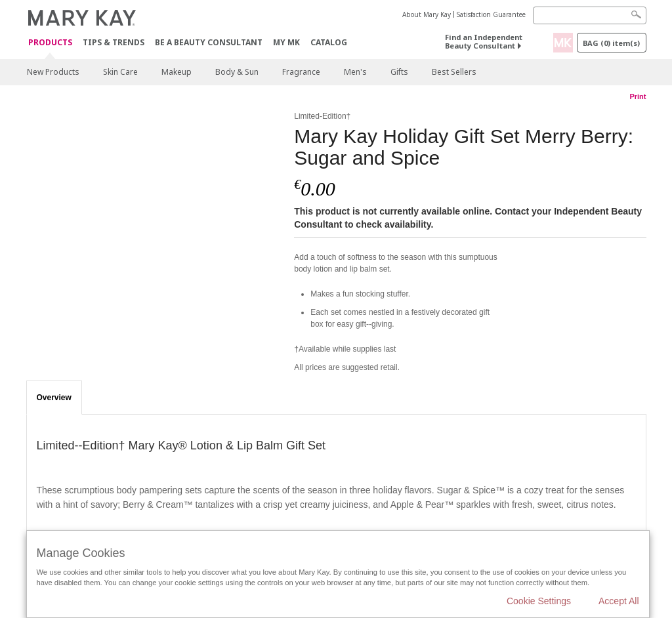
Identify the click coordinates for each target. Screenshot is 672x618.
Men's (355, 72)
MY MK (286, 42)
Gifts (399, 72)
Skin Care (120, 72)
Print (638, 96)
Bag (611, 43)
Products (50, 43)
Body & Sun (237, 72)
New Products (53, 72)
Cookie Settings (539, 601)
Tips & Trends (114, 42)
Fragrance (301, 72)
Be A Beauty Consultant (209, 42)
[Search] (590, 15)
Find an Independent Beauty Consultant (484, 41)
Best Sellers (454, 72)
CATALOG (329, 42)
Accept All (619, 601)
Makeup (177, 72)
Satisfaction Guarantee (491, 14)
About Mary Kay (427, 14)
